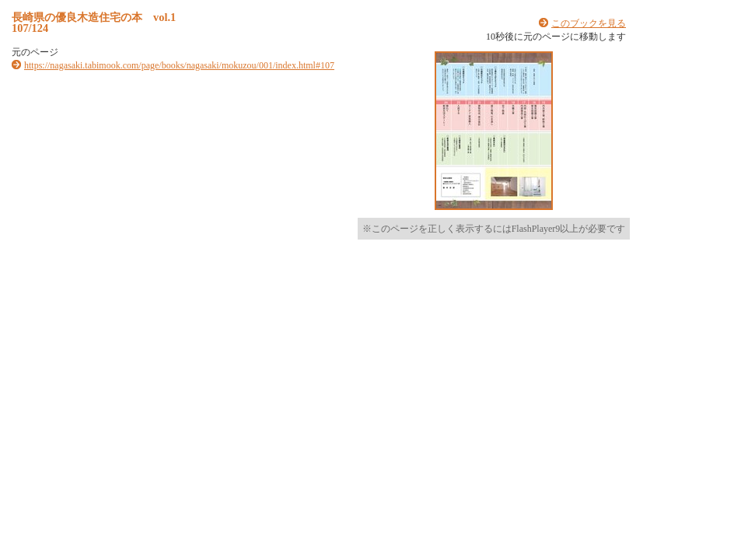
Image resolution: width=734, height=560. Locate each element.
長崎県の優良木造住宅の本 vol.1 (94, 17)
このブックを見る (589, 23)
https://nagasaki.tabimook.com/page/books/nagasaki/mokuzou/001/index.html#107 (179, 65)
